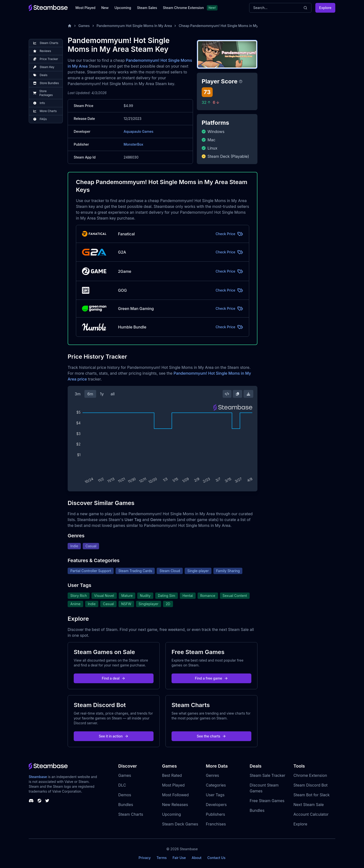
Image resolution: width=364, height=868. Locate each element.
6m (90, 394)
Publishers (215, 814)
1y (102, 394)
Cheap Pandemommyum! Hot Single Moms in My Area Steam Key (232, 26)
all (113, 394)
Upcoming (123, 8)
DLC (122, 785)
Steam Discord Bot (310, 785)
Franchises (216, 824)
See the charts (212, 736)
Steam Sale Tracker (268, 775)
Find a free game (211, 678)
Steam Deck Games (180, 824)
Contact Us (216, 858)
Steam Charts (131, 814)
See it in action (114, 736)
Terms (162, 858)
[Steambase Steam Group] (39, 801)
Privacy (145, 858)
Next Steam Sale (309, 805)
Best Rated (172, 775)
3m (78, 394)
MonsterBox (133, 144)
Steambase (38, 777)
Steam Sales (147, 8)
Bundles (126, 805)
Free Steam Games (267, 801)
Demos (125, 795)
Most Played (85, 8)
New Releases (175, 805)
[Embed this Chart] (227, 394)
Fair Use (179, 858)
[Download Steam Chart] (248, 394)
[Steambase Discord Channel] (31, 801)
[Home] (70, 26)
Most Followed (175, 795)
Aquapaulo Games (138, 131)
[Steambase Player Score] (241, 81)
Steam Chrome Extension (183, 8)
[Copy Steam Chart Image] (237, 394)
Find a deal (114, 678)
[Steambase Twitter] (47, 801)
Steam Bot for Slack (312, 795)
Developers (216, 805)
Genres (212, 775)
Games (84, 26)
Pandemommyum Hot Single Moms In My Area (134, 26)
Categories (216, 785)
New (105, 8)
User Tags (215, 795)
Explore (325, 8)
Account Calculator (311, 814)
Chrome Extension (310, 775)
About (197, 858)
